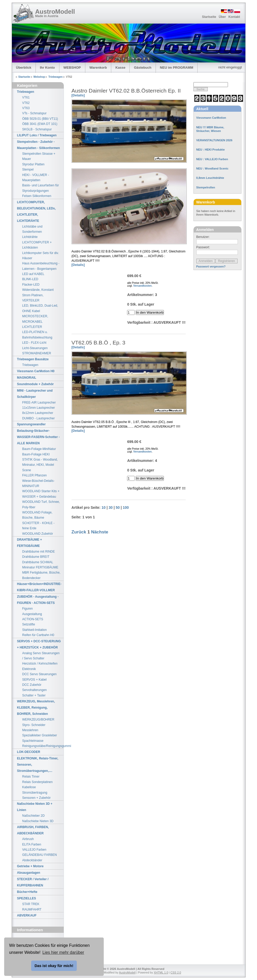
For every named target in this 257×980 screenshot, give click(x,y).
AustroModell (55, 12)
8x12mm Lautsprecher (38, 413)
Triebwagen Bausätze (33, 359)
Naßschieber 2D (34, 816)
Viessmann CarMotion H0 (36, 371)
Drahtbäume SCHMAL (38, 562)
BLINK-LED (30, 279)
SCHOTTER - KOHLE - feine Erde (39, 526)
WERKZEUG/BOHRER (38, 720)
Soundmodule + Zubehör (36, 384)
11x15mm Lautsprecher (39, 408)
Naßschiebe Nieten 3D (38, 821)
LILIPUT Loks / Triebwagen (37, 135)
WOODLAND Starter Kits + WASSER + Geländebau (41, 494)
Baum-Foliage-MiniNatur (39, 449)
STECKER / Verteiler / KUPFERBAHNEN (33, 882)
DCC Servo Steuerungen (40, 674)
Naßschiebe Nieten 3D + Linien (35, 807)
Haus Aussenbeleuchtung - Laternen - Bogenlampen (41, 266)
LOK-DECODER (29, 752)
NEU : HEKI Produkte (211, 150)
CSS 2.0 (176, 972)
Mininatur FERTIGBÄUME (40, 567)
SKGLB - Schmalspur (37, 129)
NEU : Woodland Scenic (212, 168)
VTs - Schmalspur (34, 113)
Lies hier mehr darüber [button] (63, 952)
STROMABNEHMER (37, 353)
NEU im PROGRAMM (177, 68)
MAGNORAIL (27, 378)
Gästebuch (143, 68)
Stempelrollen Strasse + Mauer (39, 156)
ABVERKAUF (27, 915)
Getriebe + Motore (30, 866)
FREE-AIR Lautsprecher (39, 403)
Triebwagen (56, 77)
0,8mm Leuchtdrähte (210, 178)
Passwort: (203, 247)
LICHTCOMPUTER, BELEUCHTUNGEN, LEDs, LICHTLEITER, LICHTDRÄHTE (36, 211)
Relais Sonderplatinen (37, 782)
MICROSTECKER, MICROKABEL (35, 319)
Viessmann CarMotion (211, 118)
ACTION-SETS (33, 619)
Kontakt (234, 17)
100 (126, 507)
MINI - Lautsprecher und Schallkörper (35, 394)
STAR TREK (31, 904)
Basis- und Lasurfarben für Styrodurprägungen (41, 188)
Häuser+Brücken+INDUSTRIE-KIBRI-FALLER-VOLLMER (39, 587)
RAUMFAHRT (32, 910)
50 (118, 507)
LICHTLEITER (32, 327)
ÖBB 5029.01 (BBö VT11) (40, 119)
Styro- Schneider (34, 725)
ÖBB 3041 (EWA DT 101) (40, 124)
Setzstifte (29, 624)
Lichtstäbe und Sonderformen (32, 229)
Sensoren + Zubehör (37, 798)
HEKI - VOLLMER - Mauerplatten (36, 178)
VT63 (26, 108)
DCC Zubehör (32, 685)
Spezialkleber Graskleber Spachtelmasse (40, 738)
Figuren (28, 609)
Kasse (120, 68)
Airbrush (28, 839)
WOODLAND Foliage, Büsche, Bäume (37, 515)
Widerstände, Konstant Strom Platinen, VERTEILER (38, 295)
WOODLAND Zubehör (38, 534)
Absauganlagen (29, 873)
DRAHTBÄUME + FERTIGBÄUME (30, 543)
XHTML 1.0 (161, 972)
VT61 (26, 97)
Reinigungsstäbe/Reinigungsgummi (43, 746)
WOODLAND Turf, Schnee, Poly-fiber (41, 504)
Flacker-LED (31, 285)
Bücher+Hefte (27, 892)
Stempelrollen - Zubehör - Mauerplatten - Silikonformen (39, 145)
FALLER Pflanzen (35, 475)
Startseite (209, 17)
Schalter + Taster (34, 695)
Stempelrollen (206, 187)
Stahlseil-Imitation (35, 630)
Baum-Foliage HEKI (36, 454)
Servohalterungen (35, 690)
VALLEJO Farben (34, 850)
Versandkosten (143, 286)
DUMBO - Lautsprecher (39, 418)
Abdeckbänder (32, 860)
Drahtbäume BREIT (36, 557)
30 (111, 507)
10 (103, 507)
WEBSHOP (72, 68)
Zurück (79, 532)
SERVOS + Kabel (34, 680)
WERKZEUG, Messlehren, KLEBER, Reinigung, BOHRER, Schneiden (36, 708)
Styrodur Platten (33, 164)
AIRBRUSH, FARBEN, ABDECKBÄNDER (33, 830)
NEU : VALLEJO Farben (212, 159)
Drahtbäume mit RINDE (39, 552)
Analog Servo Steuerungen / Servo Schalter (41, 656)
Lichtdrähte (30, 237)
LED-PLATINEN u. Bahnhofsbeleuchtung (37, 335)
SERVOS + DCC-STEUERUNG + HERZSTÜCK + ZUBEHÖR (39, 644)
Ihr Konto (47, 68)
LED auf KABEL (33, 274)
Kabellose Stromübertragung (35, 790)
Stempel (28, 170)
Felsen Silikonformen (37, 196)
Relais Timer (31, 777)
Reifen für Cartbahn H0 (38, 635)
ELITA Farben (32, 844)
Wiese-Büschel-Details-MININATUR (39, 483)
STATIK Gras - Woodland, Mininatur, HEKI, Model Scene (40, 465)
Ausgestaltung (32, 614)
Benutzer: (203, 237)
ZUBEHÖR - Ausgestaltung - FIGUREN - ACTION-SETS (38, 600)
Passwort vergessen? (211, 266)
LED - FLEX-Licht (34, 343)
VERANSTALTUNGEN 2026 (214, 140)
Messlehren (30, 730)
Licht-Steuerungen (35, 348)
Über (222, 17)
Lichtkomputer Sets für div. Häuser (41, 256)
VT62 (26, 103)
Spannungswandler (32, 424)
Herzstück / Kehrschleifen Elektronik (40, 666)
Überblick (24, 68)
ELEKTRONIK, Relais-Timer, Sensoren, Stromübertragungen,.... (38, 765)
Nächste (100, 532)
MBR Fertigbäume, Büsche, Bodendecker (41, 575)
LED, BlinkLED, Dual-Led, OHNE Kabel (40, 308)
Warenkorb (98, 68)
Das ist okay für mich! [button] (54, 966)
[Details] (78, 95)
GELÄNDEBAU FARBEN (40, 855)
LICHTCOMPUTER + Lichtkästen (37, 245)
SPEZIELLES (27, 898)
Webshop (40, 77)
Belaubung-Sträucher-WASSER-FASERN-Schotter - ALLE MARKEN (39, 437)
